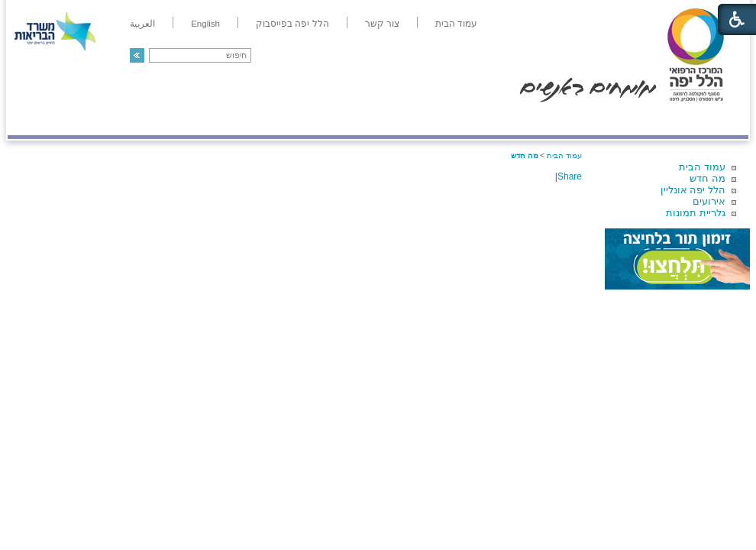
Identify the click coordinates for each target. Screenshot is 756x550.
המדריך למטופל (430, 120)
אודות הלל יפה (519, 120)
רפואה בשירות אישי (212, 120)
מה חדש (708, 178)
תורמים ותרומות (108, 120)
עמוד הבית (702, 167)
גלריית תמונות (696, 213)
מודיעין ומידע (704, 120)
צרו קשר (33, 120)
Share (570, 176)
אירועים (709, 201)
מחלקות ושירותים (612, 120)
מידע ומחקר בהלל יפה (326, 120)
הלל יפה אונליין (693, 190)
